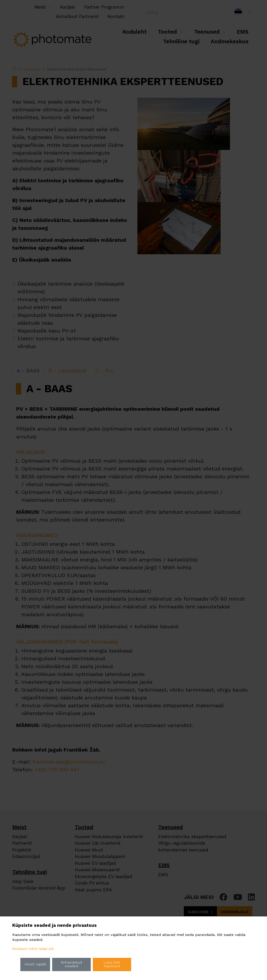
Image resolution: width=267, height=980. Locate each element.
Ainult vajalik (35, 964)
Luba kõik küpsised (112, 964)
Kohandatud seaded (71, 964)
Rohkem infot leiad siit (33, 949)
